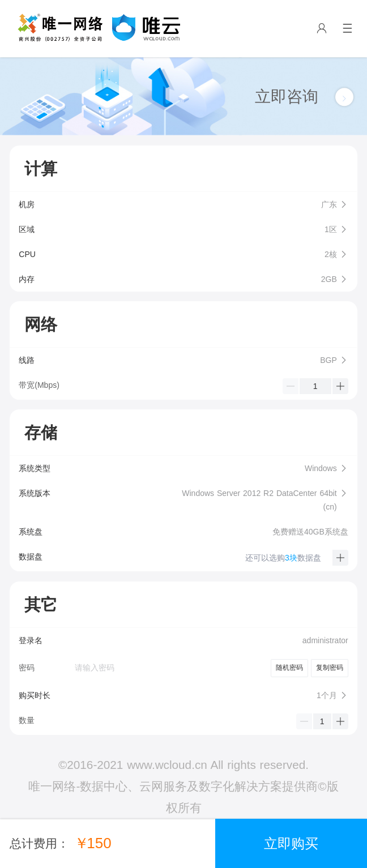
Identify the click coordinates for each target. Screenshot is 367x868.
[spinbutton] (315, 386)
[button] (183, 204)
